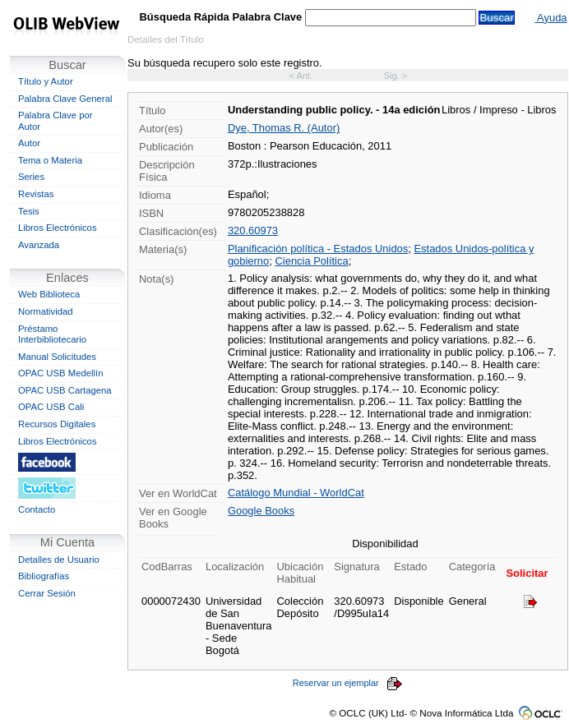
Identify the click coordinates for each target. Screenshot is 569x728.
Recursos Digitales (57, 424)
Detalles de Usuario (59, 560)
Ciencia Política (311, 261)
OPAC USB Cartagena (65, 390)
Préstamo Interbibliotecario (52, 334)
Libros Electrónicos (58, 228)
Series (31, 177)
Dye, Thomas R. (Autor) (284, 128)
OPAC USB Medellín (61, 373)
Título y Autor (46, 81)
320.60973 (253, 230)
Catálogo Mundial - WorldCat (296, 493)
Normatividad (46, 311)
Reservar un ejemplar (348, 683)
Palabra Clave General (65, 99)
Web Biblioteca (49, 294)
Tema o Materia (50, 160)
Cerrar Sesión (47, 593)
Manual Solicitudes (57, 357)
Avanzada (39, 245)
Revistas (36, 194)
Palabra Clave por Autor (56, 121)
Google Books (261, 511)
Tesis (29, 211)
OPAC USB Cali (51, 407)
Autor (29, 143)
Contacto (37, 509)
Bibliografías (44, 576)
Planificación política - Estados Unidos (318, 249)
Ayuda (550, 18)
